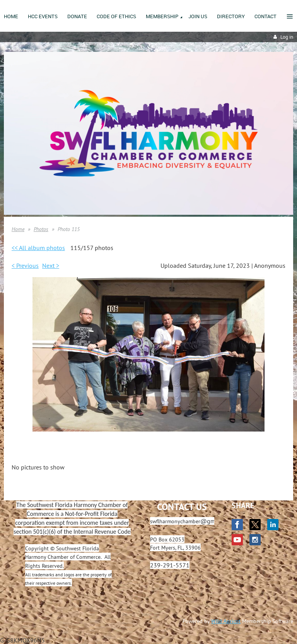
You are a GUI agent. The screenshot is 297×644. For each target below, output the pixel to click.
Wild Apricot (226, 621)
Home (18, 229)
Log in (287, 37)
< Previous (25, 265)
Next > (51, 265)
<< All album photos (38, 248)
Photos (41, 229)
